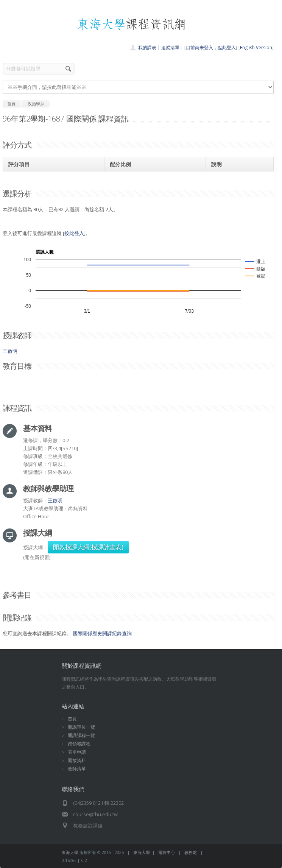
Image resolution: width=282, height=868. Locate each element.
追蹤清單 (170, 48)
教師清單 (77, 769)
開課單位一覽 (81, 727)
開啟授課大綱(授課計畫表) (88, 547)
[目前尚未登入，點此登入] (211, 48)
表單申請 (77, 752)
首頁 (72, 719)
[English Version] (256, 48)
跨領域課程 (79, 744)
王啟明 (10, 351)
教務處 (191, 852)
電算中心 (167, 852)
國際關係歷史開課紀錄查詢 (102, 633)
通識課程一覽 (81, 735)
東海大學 (70, 852)
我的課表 (147, 48)
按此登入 (74, 233)
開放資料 (77, 760)
